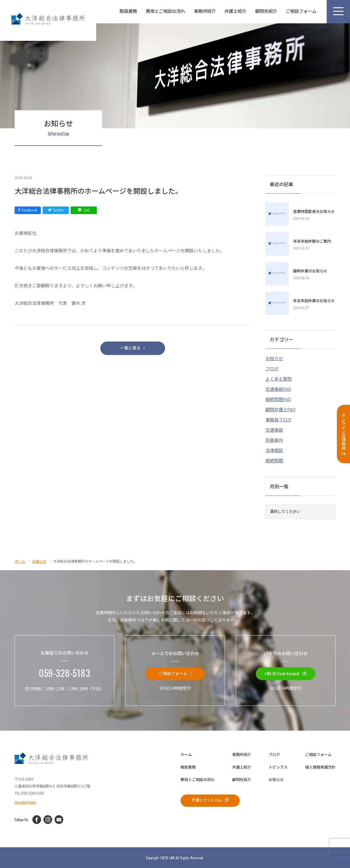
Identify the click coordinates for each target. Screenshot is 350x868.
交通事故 (274, 429)
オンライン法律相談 (344, 434)
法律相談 (274, 449)
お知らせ (274, 357)
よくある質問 (279, 378)
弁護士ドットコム (213, 799)
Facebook (28, 210)
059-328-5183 (64, 672)
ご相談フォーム (301, 11)
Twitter (56, 210)
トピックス (278, 766)
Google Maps (25, 801)
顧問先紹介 (266, 11)
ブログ (272, 367)
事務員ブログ (279, 418)
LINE (84, 210)
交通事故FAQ (278, 388)
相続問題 (274, 459)
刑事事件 (274, 439)
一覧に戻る (133, 350)
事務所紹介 (205, 11)
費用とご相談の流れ (166, 11)
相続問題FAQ (278, 398)
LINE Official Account (286, 672)
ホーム (186, 753)
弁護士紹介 (236, 11)
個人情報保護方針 (320, 766)
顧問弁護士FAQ (280, 408)
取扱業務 (128, 11)
